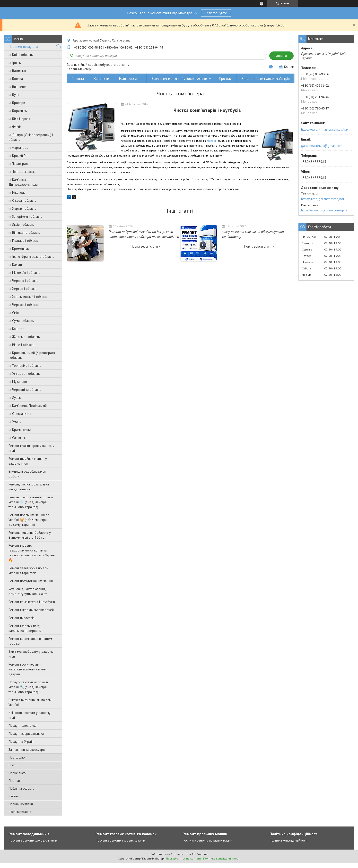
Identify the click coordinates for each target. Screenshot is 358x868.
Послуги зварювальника (26, 734)
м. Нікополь (17, 192)
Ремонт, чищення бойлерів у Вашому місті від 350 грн (30, 535)
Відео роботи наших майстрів (266, 79)
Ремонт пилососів (22, 618)
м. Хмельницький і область (28, 297)
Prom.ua (202, 854)
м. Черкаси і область (23, 305)
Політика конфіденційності (288, 840)
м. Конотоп (16, 329)
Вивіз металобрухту (316, 79)
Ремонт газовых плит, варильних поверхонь (25, 628)
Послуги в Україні (21, 742)
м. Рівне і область (21, 345)
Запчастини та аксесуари (27, 750)
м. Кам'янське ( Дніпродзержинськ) (23, 182)
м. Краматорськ (20, 430)
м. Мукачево (18, 382)
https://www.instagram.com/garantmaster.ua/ (326, 210)
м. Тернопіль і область (25, 366)
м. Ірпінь (15, 63)
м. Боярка (16, 79)
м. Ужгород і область (24, 374)
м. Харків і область (22, 209)
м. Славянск (17, 438)
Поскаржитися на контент (183, 858)
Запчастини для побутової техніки (179, 79)
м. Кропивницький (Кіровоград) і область (32, 355)
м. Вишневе (17, 87)
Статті (13, 765)
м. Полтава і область (23, 241)
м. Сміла (14, 313)
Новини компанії (21, 804)
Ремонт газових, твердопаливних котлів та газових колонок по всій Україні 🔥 (32, 553)
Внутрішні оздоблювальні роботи (27, 474)
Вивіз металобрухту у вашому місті (31, 654)
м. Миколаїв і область (24, 273)
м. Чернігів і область (23, 281)
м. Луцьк (15, 398)
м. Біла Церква (19, 119)
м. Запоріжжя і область (25, 217)
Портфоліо (17, 757)
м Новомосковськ (22, 172)
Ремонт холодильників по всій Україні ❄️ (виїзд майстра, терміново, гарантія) (31, 502)
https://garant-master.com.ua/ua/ (325, 129)
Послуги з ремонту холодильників (33, 840)
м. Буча (14, 95)
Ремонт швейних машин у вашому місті (28, 461)
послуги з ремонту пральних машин (207, 840)
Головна (78, 79)
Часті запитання (20, 812)
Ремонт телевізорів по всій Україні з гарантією (28, 570)
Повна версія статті (144, 246)
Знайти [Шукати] (281, 56)
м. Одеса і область (22, 200)
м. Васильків (17, 71)
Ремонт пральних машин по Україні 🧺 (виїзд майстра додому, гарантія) (29, 520)
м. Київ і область (21, 55)
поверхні (212, 141)
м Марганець (18, 148)
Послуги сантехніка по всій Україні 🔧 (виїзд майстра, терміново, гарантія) (28, 687)
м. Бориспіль (18, 111)
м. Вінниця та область (24, 233)
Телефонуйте (216, 13)
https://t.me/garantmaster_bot (323, 199)
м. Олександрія (20, 414)
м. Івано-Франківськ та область (31, 257)
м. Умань (15, 422)
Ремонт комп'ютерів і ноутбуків (32, 602)
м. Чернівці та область (25, 390)
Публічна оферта (21, 788)
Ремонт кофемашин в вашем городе (30, 641)
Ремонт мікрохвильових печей (31, 610)
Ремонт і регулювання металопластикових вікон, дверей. (27, 669)
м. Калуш (15, 265)
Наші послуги (129, 79)
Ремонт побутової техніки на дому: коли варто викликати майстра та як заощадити (144, 234)
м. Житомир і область (24, 337)
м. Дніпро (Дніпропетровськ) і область (31, 137)
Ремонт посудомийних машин (31, 581)
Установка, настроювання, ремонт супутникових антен (29, 591)
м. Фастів (15, 127)
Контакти (101, 79)
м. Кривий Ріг (18, 156)
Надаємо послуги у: (23, 47)
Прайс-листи (17, 773)
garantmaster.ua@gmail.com (322, 146)
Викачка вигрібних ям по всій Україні (30, 702)
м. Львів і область (21, 225)
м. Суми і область (21, 321)
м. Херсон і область (23, 289)
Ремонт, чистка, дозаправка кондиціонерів (29, 487)
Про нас (14, 781)
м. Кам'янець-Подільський (28, 406)
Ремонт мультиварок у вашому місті (31, 448)
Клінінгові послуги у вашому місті (30, 715)
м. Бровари (17, 103)
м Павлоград (18, 164)
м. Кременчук (19, 249)
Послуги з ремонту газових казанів (120, 840)
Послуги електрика (22, 726)
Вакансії (14, 796)
